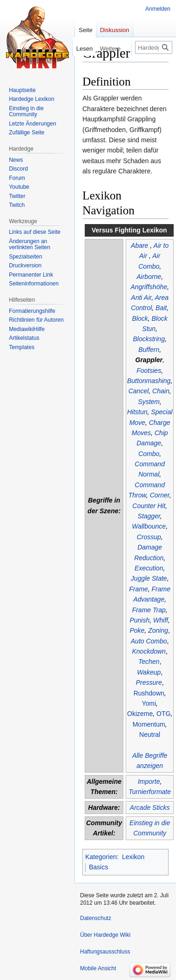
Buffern (149, 350)
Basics (98, 867)
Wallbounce (149, 526)
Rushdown (149, 693)
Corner (160, 495)
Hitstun (137, 412)
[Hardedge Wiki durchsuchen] (154, 47)
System (149, 402)
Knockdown (149, 651)
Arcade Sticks (150, 808)
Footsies (149, 371)
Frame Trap (149, 610)
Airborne (149, 277)
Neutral (150, 735)
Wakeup (149, 672)
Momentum (149, 724)
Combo (149, 454)
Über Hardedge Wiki (105, 935)
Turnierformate (150, 792)
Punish (139, 620)
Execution (149, 568)
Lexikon (133, 857)
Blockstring (149, 339)
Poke (137, 630)
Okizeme (140, 714)
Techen (149, 662)
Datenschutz (96, 918)
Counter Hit (149, 506)
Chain (161, 391)
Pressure (149, 682)
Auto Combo (149, 641)
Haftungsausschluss (105, 952)
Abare (139, 245)
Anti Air (141, 298)
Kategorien (101, 857)
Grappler (149, 360)
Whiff (161, 620)
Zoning (158, 630)
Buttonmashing (149, 381)
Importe (149, 781)
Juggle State (149, 578)
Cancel (139, 391)
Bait (161, 308)
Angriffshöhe (149, 287)
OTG (163, 714)
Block (140, 318)
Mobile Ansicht (98, 968)
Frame (138, 589)
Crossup (149, 537)
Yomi (149, 703)
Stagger (149, 516)
